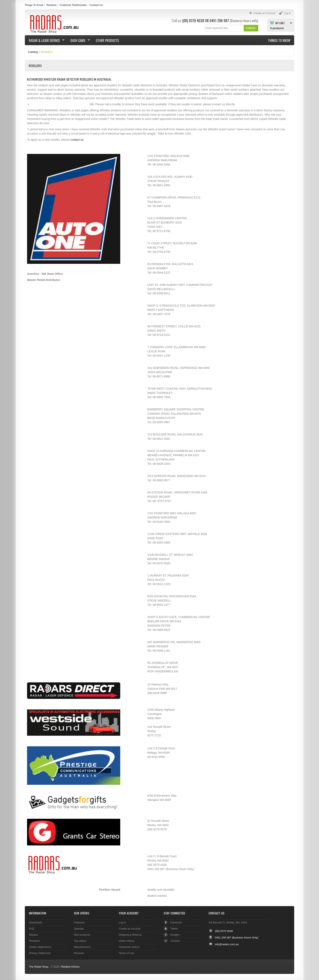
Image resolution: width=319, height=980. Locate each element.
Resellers (47, 52)
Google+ (175, 935)
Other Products (107, 41)
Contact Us (96, 5)
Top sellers (80, 941)
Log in (122, 922)
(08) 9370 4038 (193, 21)
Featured (79, 922)
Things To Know (34, 5)
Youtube (175, 941)
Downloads (35, 922)
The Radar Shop (39, 967)
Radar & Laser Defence (45, 41)
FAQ (32, 929)
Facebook (176, 922)
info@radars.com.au (227, 944)
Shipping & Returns (130, 935)
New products (82, 935)
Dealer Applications (40, 947)
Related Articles (70, 967)
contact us (77, 140)
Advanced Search (129, 947)
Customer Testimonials (73, 5)
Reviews (52, 5)
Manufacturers (82, 947)
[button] (251, 28)
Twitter (174, 929)
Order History (127, 941)
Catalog (33, 52)
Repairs (33, 935)
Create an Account (130, 929)
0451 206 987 (219, 21)
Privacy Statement (40, 953)
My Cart (280, 23)
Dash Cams (78, 41)
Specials (79, 929)
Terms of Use (127, 953)
